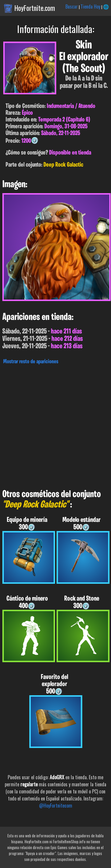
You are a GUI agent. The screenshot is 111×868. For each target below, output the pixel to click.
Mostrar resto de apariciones (31, 362)
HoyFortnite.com (35, 8)
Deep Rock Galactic (63, 165)
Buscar (72, 6)
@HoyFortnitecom (56, 805)
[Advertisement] (55, 425)
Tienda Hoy (90, 6)
